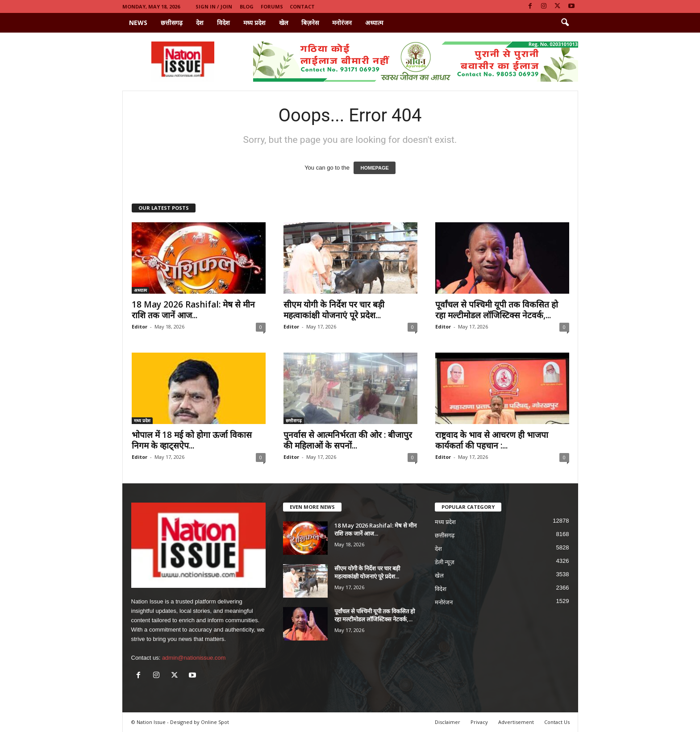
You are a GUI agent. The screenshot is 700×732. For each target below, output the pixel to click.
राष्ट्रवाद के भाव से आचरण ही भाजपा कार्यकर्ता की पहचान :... (492, 440)
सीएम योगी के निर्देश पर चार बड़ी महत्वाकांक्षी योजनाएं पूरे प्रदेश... (334, 310)
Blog (247, 6)
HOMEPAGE (374, 168)
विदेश (223, 23)
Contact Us (557, 722)
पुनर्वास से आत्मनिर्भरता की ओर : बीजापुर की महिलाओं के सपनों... (348, 440)
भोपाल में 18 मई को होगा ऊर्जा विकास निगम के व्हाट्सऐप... (192, 440)
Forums (272, 6)
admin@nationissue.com (194, 658)
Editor (140, 326)
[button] (565, 23)
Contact (302, 6)
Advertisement (516, 722)
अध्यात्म (374, 23)
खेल (283, 23)
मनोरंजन (342, 23)
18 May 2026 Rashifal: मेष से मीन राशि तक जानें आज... (193, 310)
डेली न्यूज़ (445, 562)
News (138, 23)
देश (200, 23)
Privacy (479, 722)
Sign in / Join (214, 6)
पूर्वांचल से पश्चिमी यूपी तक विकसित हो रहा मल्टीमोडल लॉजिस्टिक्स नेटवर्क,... (497, 310)
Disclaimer (448, 722)
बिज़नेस (310, 23)
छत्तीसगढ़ (172, 23)
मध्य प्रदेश (254, 23)
